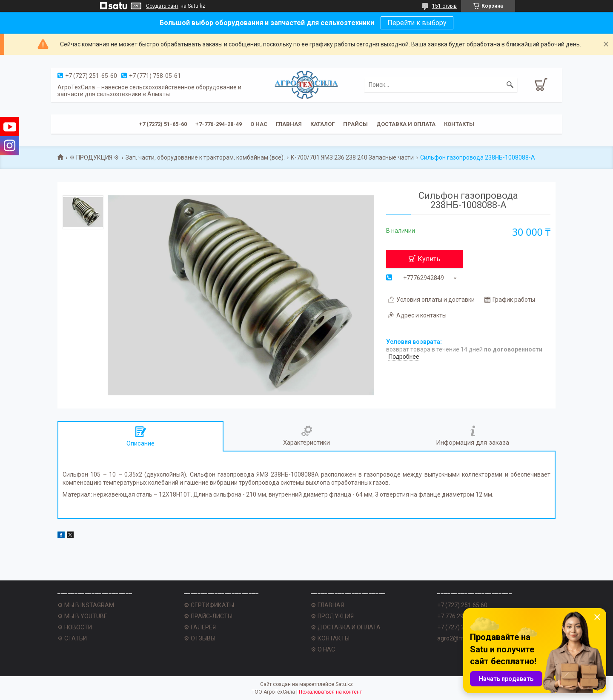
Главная (289, 124)
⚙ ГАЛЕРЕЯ (200, 627)
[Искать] (510, 85)
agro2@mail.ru (457, 638)
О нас (259, 124)
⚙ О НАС (323, 649)
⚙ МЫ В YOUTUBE (82, 616)
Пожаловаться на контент (330, 692)
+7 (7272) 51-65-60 (163, 124)
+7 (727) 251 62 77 (462, 627)
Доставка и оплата (406, 124)
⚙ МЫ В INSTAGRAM (86, 605)
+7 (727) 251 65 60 (462, 605)
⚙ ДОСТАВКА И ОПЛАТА (346, 627)
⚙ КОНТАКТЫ (330, 638)
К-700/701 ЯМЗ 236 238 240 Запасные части (352, 157)
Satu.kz (344, 684)
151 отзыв (444, 6)
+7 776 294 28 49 (460, 616)
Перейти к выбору (417, 23)
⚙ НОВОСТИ (75, 627)
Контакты (459, 124)
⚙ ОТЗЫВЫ (200, 638)
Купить (429, 259)
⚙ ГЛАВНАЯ (327, 605)
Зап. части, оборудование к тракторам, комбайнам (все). (205, 157)
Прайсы (355, 124)
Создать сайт (162, 6)
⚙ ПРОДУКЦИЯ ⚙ (94, 157)
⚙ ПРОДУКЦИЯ (332, 616)
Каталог (322, 124)
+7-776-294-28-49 (219, 124)
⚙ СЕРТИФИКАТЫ (209, 605)
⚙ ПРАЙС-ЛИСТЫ (208, 616)
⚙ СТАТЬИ (72, 638)
